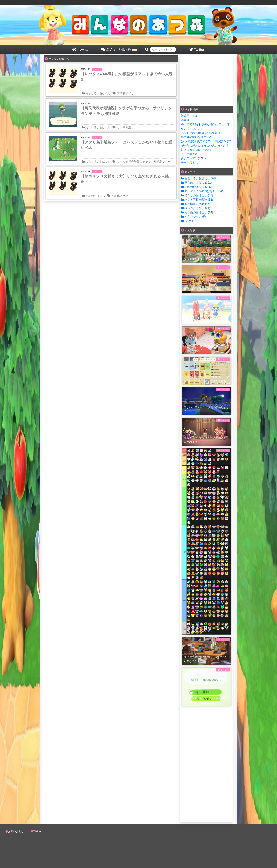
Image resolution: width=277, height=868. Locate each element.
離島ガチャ (141, 162)
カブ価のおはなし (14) (197, 212)
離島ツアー (164, 162)
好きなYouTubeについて (196, 150)
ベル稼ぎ (117, 196)
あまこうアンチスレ (194, 158)
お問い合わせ (16, 831)
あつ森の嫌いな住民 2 (196, 137)
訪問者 (121, 93)
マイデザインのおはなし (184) (202, 191)
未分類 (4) (189, 221)
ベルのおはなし (95, 196)
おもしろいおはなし (98, 93)
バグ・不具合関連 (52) (197, 200)
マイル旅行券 (125, 162)
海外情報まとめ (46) (195, 204)
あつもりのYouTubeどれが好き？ (202, 133)
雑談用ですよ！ (191, 116)
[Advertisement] (207, 80)
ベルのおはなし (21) (195, 208)
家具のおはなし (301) (196, 183)
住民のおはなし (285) (196, 187)
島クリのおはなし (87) (197, 195)
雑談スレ (187, 120)
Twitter (38, 831)
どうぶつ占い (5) (193, 217)
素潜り (130, 127)
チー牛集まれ (189, 154)
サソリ (130, 93)
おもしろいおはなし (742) (199, 178)
